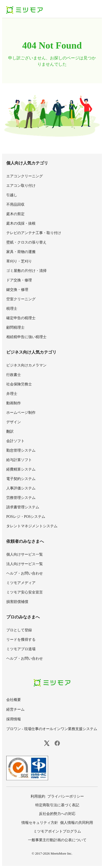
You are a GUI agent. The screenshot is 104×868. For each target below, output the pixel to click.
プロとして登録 (19, 630)
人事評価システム (21, 488)
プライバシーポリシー (66, 796)
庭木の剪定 (15, 214)
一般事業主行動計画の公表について (57, 840)
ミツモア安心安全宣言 (25, 592)
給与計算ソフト (19, 460)
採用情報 (14, 719)
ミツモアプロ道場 (21, 649)
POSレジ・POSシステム (26, 517)
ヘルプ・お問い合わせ (25, 573)
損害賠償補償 (17, 602)
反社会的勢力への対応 (57, 814)
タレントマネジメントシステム (32, 526)
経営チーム (15, 709)
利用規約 (38, 796)
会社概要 (14, 700)
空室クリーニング (21, 299)
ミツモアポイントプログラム (57, 831)
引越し (12, 195)
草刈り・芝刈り (19, 261)
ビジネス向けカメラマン (26, 365)
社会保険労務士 (19, 384)
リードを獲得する (21, 640)
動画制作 (14, 403)
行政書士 (14, 375)
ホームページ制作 (21, 413)
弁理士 (12, 394)
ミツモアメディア (21, 583)
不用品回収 (15, 205)
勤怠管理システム (21, 450)
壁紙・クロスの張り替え (26, 242)
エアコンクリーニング (25, 176)
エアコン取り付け (21, 186)
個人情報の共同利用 (77, 823)
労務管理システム (21, 498)
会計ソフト (15, 441)
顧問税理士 (15, 327)
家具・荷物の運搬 (21, 252)
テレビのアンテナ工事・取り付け (34, 233)
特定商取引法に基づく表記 (57, 805)
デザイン (14, 422)
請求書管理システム (23, 507)
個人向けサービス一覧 (25, 554)
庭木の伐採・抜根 (21, 223)
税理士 (12, 309)
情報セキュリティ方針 (40, 823)
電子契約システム (21, 479)
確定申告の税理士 (21, 318)
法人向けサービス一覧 (25, 564)
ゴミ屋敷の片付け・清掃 (26, 271)
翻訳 (10, 432)
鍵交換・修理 (17, 290)
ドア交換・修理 (19, 280)
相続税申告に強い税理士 (26, 337)
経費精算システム (21, 469)
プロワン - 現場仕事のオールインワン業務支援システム (52, 729)
